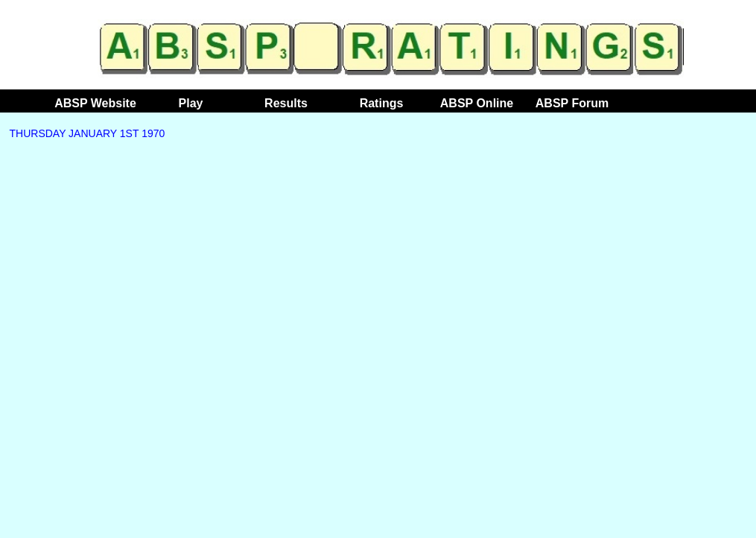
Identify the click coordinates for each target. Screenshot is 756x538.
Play (191, 103)
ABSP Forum (572, 103)
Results (286, 103)
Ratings (382, 103)
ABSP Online (477, 103)
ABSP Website (95, 103)
